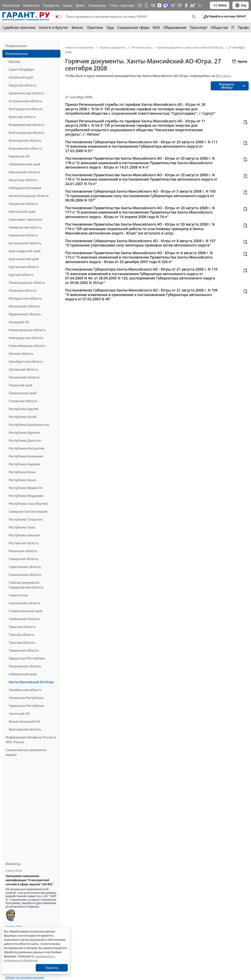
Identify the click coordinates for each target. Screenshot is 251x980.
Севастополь (18, 595)
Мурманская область (25, 314)
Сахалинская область (25, 575)
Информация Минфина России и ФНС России (31, 740)
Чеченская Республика (26, 698)
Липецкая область (23, 290)
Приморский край (23, 393)
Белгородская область (26, 109)
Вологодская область (25, 141)
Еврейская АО (19, 156)
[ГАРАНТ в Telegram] (173, 5)
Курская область (21, 275)
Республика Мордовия (26, 496)
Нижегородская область (27, 330)
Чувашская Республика (26, 706)
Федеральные (16, 46)
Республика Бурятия (24, 433)
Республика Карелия (24, 464)
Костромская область (25, 243)
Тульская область (22, 643)
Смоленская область (24, 603)
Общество (220, 27)
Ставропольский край (25, 611)
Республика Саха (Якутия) (28, 504)
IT (233, 27)
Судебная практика (19, 27)
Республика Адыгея (24, 409)
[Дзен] (159, 5)
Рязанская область (23, 551)
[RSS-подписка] (200, 5)
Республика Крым (22, 480)
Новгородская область (26, 338)
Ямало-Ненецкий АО (24, 721)
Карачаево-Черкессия (25, 219)
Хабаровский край (23, 674)
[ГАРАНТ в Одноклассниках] (186, 5)
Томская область (22, 635)
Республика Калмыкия (26, 456)
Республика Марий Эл (26, 488)
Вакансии (31, 5)
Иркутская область (23, 180)
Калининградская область (29, 196)
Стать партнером (124, 5)
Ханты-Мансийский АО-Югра (31, 682)
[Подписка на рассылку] (140, 5)
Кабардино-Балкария (25, 188)
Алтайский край (21, 77)
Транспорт (199, 27)
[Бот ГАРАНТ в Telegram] (180, 5)
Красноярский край (24, 259)
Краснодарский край (25, 251)
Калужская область (23, 204)
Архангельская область (26, 93)
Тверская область (22, 627)
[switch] (59, 17)
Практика (95, 27)
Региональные (17, 54)
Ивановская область (24, 172)
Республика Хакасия (24, 535)
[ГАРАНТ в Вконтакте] (153, 5)
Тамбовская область (24, 619)
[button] (225, 17)
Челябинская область (25, 690)
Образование (175, 27)
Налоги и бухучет (54, 27)
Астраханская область (25, 101)
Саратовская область (25, 567)
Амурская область (23, 85)
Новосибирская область (27, 346)
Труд (110, 27)
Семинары (97, 5)
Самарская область (24, 559)
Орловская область (24, 369)
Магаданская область (25, 298)
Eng (241, 5)
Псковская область (23, 401)
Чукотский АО (19, 714)
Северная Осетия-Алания (28, 512)
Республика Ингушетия (27, 448)
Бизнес (78, 27)
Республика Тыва (22, 527)
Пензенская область (24, 377)
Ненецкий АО (19, 322)
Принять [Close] (52, 968)
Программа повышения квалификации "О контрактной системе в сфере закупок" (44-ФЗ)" (29, 880)
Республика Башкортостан (29, 425)
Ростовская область (24, 543)
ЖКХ (156, 27)
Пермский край (21, 385)
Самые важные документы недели (26, 752)
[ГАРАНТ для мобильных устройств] (146, 5)
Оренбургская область (26, 362)
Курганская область (24, 267)
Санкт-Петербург (22, 69)
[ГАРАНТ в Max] (166, 5)
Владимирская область (26, 125)
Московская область (24, 306)
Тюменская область (24, 650)
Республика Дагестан (25, 440)
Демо (80, 5)
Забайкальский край (24, 164)
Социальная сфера (133, 27)
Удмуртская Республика (27, 658)
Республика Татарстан (26, 519)
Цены (68, 5)
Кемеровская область (25, 227)
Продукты (51, 5)
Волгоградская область (27, 133)
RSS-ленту (223, 76)
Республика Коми (22, 472)
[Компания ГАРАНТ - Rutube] (193, 5)
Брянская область (22, 117)
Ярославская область (25, 729)
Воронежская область (25, 148)
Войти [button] (220, 5)
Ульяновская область (25, 666)
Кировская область (23, 235)
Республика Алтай (23, 417)
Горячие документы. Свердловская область (26, 585)
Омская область (21, 354)
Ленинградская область (27, 283)
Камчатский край (22, 212)
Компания (11, 5)
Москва (14, 62)
